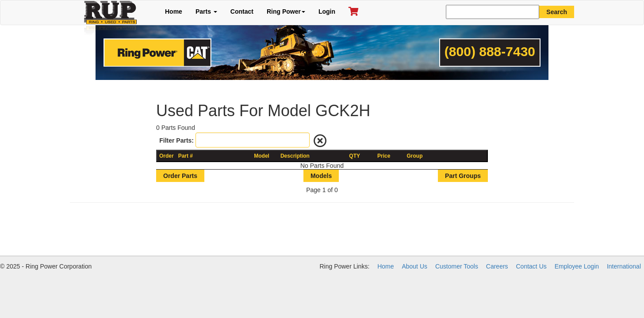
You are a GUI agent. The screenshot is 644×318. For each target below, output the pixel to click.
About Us (414, 266)
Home (174, 11)
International (624, 266)
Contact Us (531, 266)
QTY (355, 156)
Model (262, 156)
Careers (497, 266)
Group (415, 156)
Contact (242, 11)
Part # (186, 156)
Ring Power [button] (286, 11)
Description (295, 156)
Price (384, 156)
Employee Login (577, 266)
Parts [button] (206, 11)
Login (327, 11)
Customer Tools (457, 266)
